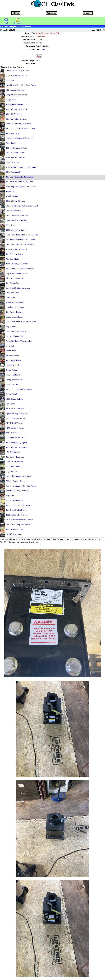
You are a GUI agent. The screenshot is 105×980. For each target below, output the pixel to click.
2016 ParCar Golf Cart (15, 157)
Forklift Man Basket (14, 500)
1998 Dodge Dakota (14, 399)
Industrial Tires (12, 384)
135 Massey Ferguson (15, 90)
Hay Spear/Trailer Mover (16, 273)
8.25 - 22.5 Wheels (14, 114)
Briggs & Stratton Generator (18, 288)
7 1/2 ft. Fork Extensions (16, 75)
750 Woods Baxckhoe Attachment (20, 240)
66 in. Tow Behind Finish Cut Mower (22, 235)
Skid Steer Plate (12, 355)
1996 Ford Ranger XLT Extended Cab (22, 206)
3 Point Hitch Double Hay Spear (20, 182)
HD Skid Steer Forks (15, 428)
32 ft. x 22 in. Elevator (15, 201)
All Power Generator (15, 278)
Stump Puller (11, 370)
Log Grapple (11, 471)
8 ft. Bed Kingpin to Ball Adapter (20, 177)
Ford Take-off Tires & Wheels (18, 124)
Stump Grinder (12, 394)
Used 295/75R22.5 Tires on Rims (20, 244)
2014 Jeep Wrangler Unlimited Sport (21, 186)
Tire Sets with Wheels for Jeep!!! (20, 138)
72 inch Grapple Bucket (16, 481)
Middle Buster (12, 196)
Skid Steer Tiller (13, 133)
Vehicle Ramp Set (13, 211)
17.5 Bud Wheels (13, 452)
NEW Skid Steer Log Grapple (18, 476)
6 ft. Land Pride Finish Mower (19, 505)
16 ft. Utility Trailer (14, 462)
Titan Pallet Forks (13, 467)
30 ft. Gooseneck (13, 172)
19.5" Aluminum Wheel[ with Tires (21, 322)
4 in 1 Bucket (11, 433)
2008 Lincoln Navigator (16, 230)
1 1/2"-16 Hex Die (14, 375)
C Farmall (10, 346)
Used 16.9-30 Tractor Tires (17, 215)
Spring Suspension (14, 380)
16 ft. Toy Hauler (13, 365)
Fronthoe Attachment (15, 307)
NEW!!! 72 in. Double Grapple (19, 389)
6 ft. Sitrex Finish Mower (16, 510)
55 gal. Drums (12, 326)
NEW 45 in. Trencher (15, 409)
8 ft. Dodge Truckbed (15, 457)
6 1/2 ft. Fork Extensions (16, 249)
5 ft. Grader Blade (13, 312)
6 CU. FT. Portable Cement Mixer (20, 129)
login (44, 49)
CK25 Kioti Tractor (14, 423)
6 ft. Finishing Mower (15, 254)
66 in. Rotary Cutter (14, 529)
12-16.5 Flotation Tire (15, 153)
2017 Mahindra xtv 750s (16, 148)
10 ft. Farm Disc (13, 162)
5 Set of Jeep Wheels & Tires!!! (19, 520)
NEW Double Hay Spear (16, 442)
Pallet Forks (11, 143)
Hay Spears (11, 404)
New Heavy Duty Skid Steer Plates (21, 85)
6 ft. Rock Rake (12, 293)
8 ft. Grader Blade (13, 360)
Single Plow (11, 100)
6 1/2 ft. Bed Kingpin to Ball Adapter (22, 167)
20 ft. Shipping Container (17, 264)
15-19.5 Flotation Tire (15, 336)
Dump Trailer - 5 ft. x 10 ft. (17, 71)
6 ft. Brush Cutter (13, 283)
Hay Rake (10, 495)
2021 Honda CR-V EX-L (16, 515)
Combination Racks (14, 317)
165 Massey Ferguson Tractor (18, 524)
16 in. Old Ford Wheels (16, 331)
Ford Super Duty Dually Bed (18, 491)
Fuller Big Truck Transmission (19, 341)
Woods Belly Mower (15, 302)
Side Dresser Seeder (14, 104)
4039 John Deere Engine (16, 447)
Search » (88, 13)
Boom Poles (11, 351)
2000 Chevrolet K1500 (15, 418)
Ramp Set (10, 191)
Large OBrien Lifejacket (16, 95)
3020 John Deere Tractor (16, 109)
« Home (16, 13)
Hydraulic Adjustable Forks (17, 413)
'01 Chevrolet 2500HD (15, 438)
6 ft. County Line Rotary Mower (20, 269)
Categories (51, 13)
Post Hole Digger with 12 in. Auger (21, 486)
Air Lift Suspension (14, 534)
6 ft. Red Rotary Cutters (16, 119)
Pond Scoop (11, 225)
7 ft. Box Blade (12, 259)
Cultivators (10, 298)
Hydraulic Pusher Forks (16, 220)
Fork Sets (10, 80)
